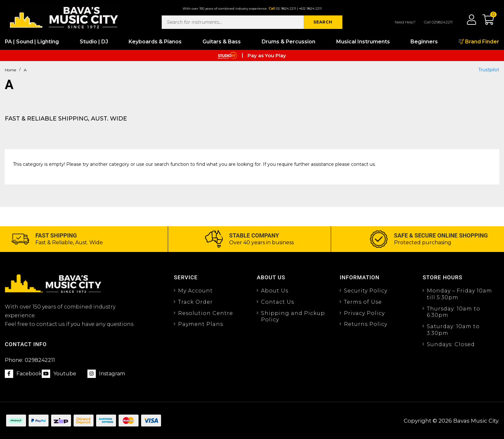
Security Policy (366, 291)
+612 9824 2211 (310, 9)
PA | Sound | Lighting (32, 42)
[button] (485, 22)
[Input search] (233, 22)
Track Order (195, 302)
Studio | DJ (94, 42)
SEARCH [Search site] (323, 22)
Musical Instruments (363, 42)
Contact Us (278, 302)
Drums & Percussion (288, 42)
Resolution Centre (206, 313)
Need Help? (405, 22)
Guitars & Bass (222, 42)
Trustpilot (489, 70)
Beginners (424, 42)
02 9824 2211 (286, 9)
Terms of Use (363, 302)
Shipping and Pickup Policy (293, 317)
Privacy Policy (364, 313)
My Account (195, 291)
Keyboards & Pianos (155, 42)
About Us (275, 291)
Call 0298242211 (438, 22)
